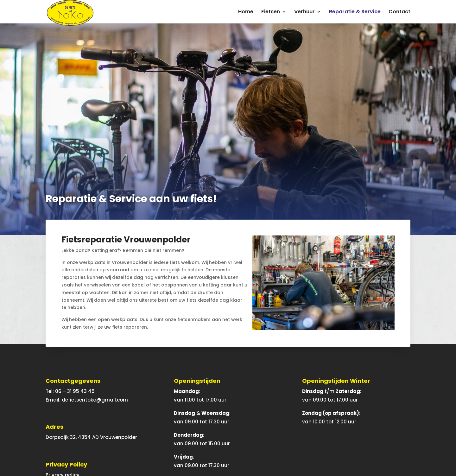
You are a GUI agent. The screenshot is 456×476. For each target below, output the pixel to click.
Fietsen (271, 12)
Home (246, 12)
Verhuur (304, 12)
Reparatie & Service (355, 12)
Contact (399, 12)
